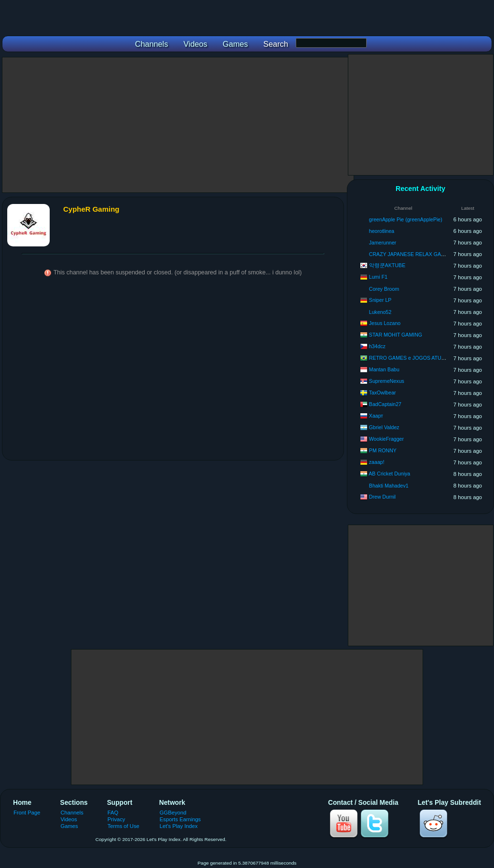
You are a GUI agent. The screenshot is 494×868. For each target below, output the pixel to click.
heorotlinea (382, 231)
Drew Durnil (382, 497)
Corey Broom (384, 289)
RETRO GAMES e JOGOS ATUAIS (409, 358)
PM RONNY (383, 450)
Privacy (117, 819)
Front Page (27, 813)
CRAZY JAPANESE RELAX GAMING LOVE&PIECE (429, 254)
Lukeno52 (380, 312)
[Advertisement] (178, 125)
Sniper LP (380, 300)
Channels (72, 813)
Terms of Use (123, 826)
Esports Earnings (180, 819)
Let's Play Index (179, 826)
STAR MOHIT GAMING (396, 335)
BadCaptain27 (385, 404)
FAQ (113, 813)
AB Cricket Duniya (389, 474)
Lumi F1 (378, 277)
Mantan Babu (384, 369)
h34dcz (377, 346)
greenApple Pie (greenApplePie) (406, 219)
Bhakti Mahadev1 (389, 486)
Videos (69, 819)
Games (69, 826)
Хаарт (376, 416)
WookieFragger (386, 439)
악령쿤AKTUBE (387, 265)
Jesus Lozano (385, 323)
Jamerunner (383, 243)
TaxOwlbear (383, 393)
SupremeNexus (387, 381)
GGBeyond (173, 813)
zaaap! (377, 462)
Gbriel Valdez (384, 427)
